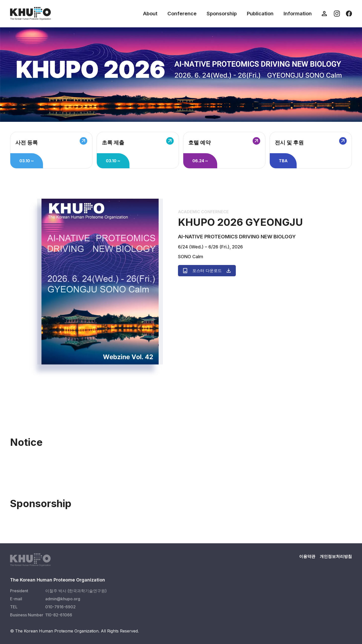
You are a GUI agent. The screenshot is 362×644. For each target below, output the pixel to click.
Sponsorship (222, 14)
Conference (182, 14)
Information (298, 14)
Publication (260, 14)
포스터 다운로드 (207, 271)
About (150, 14)
